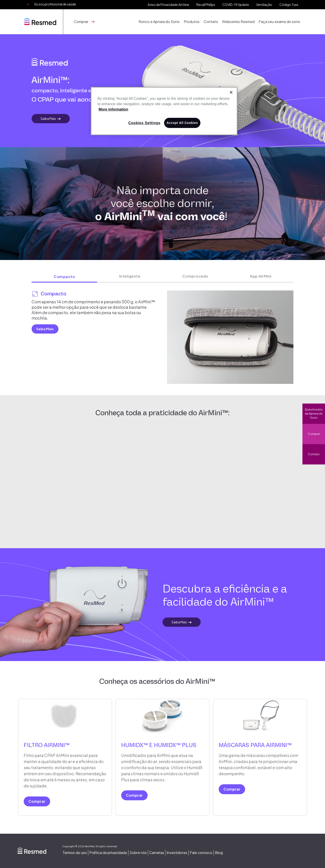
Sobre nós (138, 853)
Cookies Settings (144, 123)
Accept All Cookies (182, 123)
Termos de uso (75, 853)
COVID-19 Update (236, 5)
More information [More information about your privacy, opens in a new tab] (113, 109)
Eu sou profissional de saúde (55, 4)
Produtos (193, 22)
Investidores (177, 853)
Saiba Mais (48, 118)
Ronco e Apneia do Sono (161, 22)
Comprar (314, 434)
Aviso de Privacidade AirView (168, 5)
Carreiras (157, 853)
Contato (212, 22)
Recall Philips (206, 5)
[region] (164, 111)
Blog (219, 853)
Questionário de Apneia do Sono (314, 414)
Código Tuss (289, 5)
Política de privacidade (108, 853)
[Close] (231, 92)
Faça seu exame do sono (280, 22)
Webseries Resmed (239, 22)
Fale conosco (201, 853)
